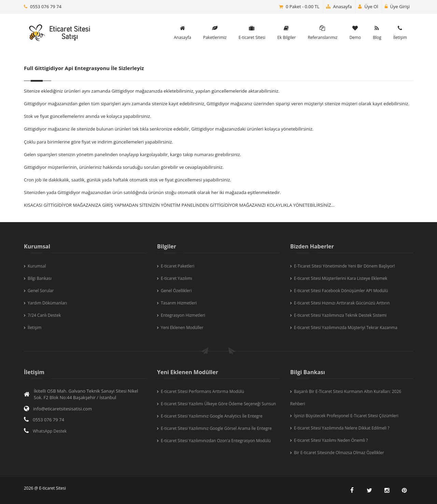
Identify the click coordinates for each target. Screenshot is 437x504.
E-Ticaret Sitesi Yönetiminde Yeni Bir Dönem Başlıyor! (344, 266)
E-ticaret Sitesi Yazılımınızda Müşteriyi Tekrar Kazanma (346, 328)
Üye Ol (368, 6)
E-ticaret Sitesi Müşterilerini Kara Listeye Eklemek (341, 278)
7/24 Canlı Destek (44, 315)
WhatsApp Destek (50, 431)
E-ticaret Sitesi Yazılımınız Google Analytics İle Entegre (212, 416)
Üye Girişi (397, 6)
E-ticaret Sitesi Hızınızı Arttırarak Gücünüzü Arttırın (342, 303)
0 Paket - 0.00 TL (303, 6)
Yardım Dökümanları (47, 303)
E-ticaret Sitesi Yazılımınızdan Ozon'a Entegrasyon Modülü (216, 441)
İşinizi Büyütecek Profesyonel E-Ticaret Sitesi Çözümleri (346, 416)
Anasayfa (339, 6)
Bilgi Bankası (40, 278)
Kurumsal (37, 266)
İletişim (34, 328)
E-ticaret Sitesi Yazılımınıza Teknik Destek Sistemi (340, 315)
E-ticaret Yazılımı (177, 278)
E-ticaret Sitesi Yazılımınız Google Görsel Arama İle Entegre (216, 428)
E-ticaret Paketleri (178, 266)
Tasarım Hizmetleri (179, 303)
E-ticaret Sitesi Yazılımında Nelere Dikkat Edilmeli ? (342, 428)
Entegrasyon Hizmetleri (183, 315)
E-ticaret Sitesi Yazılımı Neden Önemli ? (331, 440)
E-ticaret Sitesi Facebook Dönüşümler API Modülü (341, 291)
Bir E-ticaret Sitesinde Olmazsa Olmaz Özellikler (339, 453)
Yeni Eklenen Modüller (182, 328)
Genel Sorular (41, 291)
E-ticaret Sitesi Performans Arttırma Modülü (202, 391)
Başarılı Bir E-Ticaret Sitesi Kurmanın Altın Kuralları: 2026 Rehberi (346, 398)
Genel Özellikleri (176, 291)
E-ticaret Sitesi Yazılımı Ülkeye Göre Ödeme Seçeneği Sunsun (218, 404)
